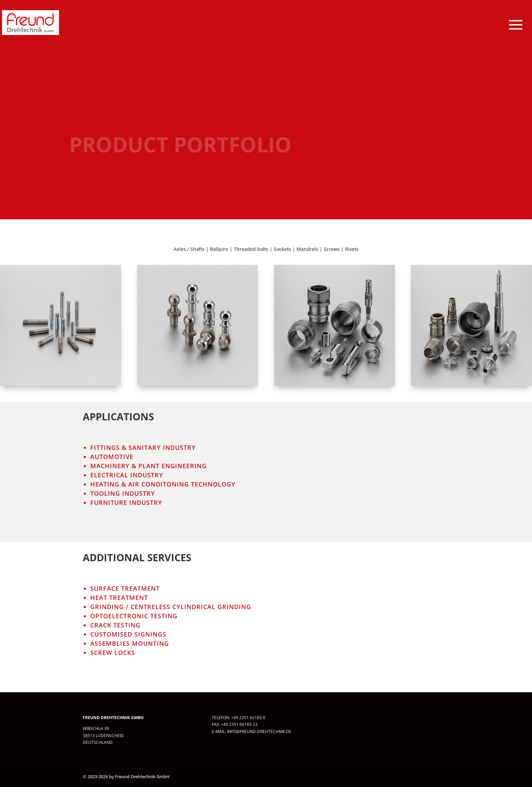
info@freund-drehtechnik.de (259, 731)
